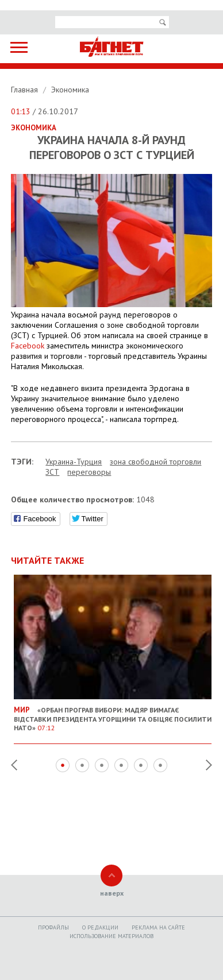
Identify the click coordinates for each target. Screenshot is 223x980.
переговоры (89, 472)
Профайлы (53, 927)
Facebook (28, 346)
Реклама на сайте (158, 927)
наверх (112, 893)
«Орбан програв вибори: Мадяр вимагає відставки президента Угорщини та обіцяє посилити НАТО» (113, 714)
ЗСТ (52, 472)
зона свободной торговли (155, 462)
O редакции (100, 927)
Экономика (70, 90)
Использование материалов (111, 936)
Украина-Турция (74, 462)
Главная (26, 90)
